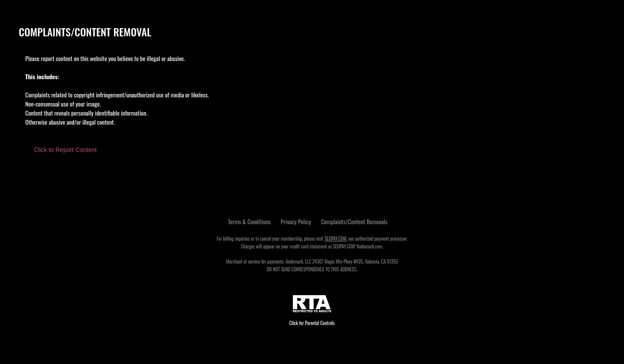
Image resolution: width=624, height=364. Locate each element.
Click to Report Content (65, 150)
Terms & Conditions (249, 221)
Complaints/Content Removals (354, 221)
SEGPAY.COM (336, 238)
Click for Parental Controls (312, 311)
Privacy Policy (296, 221)
